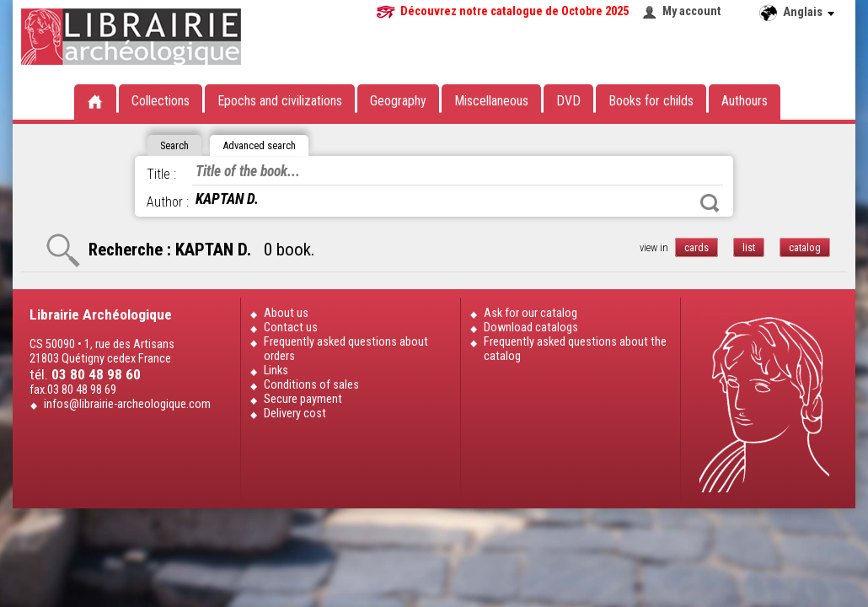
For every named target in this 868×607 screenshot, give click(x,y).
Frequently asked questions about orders (346, 349)
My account (692, 11)
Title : (161, 174)
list (749, 247)
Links (276, 371)
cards (697, 247)
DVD (568, 101)
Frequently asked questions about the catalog (575, 349)
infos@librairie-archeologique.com (127, 404)
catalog (805, 247)
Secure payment (303, 399)
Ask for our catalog (530, 313)
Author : (168, 202)
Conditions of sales (311, 385)
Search (710, 203)
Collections (161, 101)
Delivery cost (295, 414)
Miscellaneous (491, 101)
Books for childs (651, 101)
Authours (745, 101)
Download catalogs (531, 328)
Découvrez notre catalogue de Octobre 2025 (514, 11)
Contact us (291, 328)
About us (286, 313)
